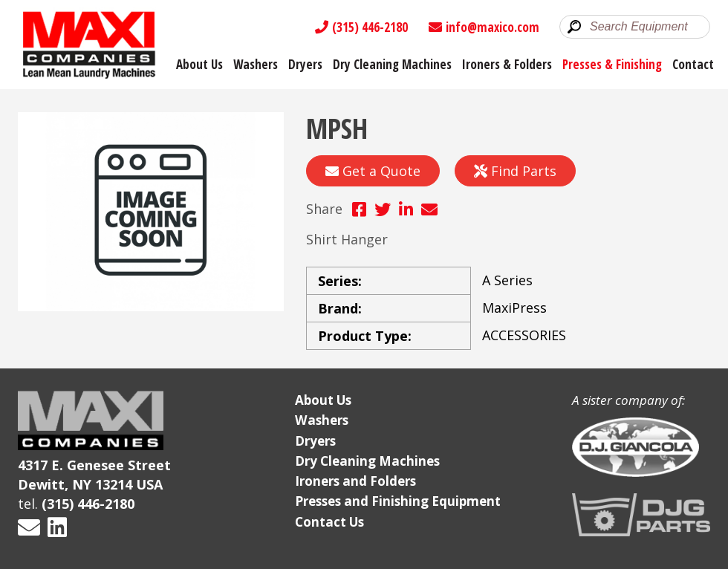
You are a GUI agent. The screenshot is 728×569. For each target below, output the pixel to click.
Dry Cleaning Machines (392, 64)
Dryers (305, 64)
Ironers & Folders (507, 64)
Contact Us (329, 522)
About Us (199, 64)
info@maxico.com (484, 27)
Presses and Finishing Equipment (398, 501)
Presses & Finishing (612, 64)
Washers (256, 64)
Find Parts (515, 171)
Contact (693, 64)
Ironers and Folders (355, 481)
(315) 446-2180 (361, 27)
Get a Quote (373, 171)
